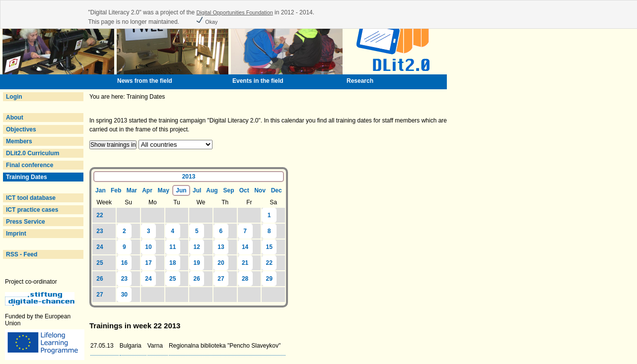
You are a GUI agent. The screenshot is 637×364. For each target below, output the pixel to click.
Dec (277, 190)
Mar (132, 190)
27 (221, 279)
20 (221, 263)
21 (245, 263)
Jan (101, 190)
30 (124, 295)
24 (100, 247)
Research (360, 81)
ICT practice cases (32, 210)
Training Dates (27, 177)
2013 (189, 177)
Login (14, 97)
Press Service (26, 222)
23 (100, 231)
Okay (207, 22)
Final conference (30, 165)
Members (19, 141)
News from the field (145, 81)
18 (173, 263)
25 (100, 263)
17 (148, 263)
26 (100, 279)
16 (124, 263)
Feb (116, 190)
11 (173, 247)
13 (221, 247)
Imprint (16, 234)
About (15, 118)
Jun (181, 190)
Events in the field (258, 81)
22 (100, 215)
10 (148, 247)
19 (197, 263)
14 (245, 247)
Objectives (21, 129)
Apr (147, 190)
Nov (260, 190)
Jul (197, 190)
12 (197, 247)
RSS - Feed (22, 254)
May (163, 190)
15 (269, 247)
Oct (244, 190)
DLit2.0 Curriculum (33, 153)
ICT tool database (31, 198)
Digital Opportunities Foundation (234, 12)
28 (245, 279)
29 (269, 279)
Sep (229, 190)
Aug (212, 190)
